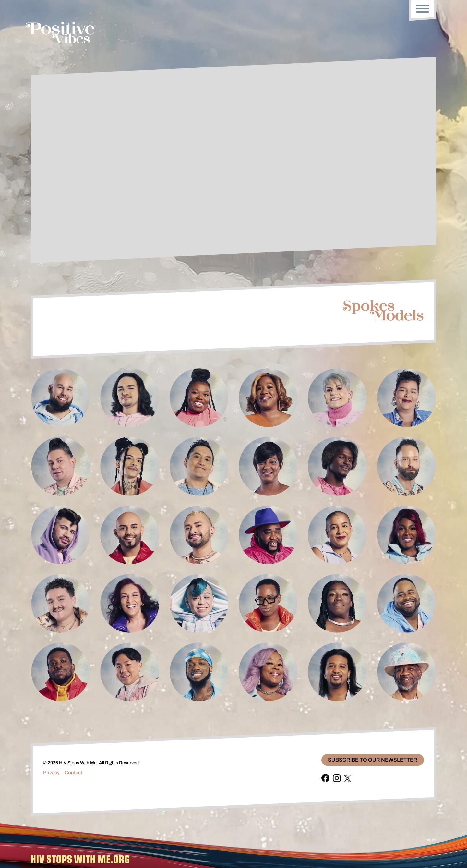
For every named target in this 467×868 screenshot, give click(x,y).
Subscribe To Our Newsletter (373, 760)
